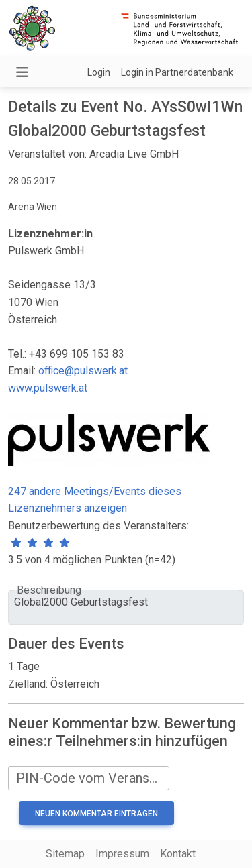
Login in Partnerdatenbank (177, 72)
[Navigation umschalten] (22, 72)
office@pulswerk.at (83, 371)
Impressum (122, 854)
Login (99, 72)
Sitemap (65, 854)
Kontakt (178, 854)
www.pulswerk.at (48, 388)
